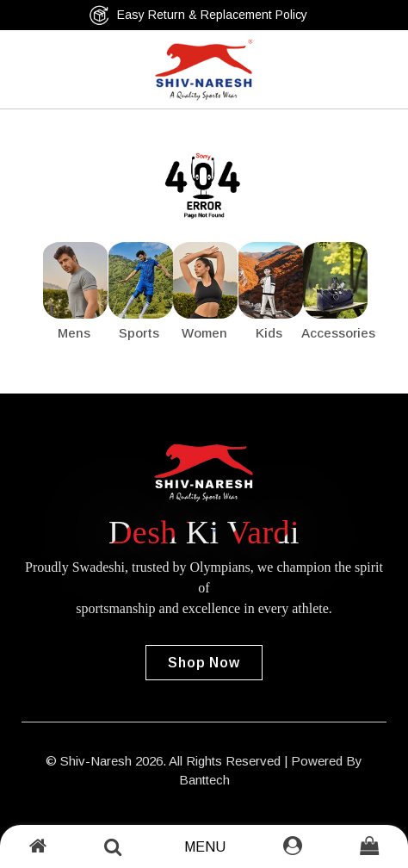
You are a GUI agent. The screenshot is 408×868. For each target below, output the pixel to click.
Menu (205, 847)
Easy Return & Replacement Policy (198, 15)
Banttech (204, 780)
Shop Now (204, 663)
